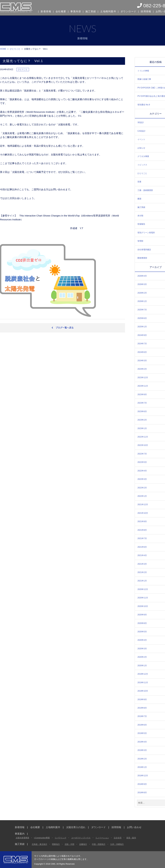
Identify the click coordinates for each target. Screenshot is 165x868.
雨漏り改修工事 (144, 79)
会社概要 (61, 11)
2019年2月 (142, 759)
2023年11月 (143, 386)
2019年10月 (143, 691)
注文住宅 (118, 838)
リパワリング (60, 838)
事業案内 (20, 834)
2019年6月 (142, 725)
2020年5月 (142, 632)
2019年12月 (143, 674)
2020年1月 (142, 666)
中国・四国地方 (99, 844)
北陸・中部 (69, 844)
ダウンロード (127, 11)
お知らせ (141, 148)
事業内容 (76, 11)
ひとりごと (142, 173)
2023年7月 (142, 403)
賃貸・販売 (131, 838)
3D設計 (141, 122)
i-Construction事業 (42, 838)
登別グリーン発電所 (146, 233)
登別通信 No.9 (144, 105)
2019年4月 (142, 742)
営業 (139, 182)
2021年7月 (142, 538)
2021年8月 (142, 530)
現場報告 (141, 224)
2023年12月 (143, 378)
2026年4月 (142, 276)
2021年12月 (143, 505)
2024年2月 (142, 369)
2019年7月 (142, 716)
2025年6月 (142, 318)
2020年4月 (142, 640)
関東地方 (56, 844)
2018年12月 (143, 776)
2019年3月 (142, 750)
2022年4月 (142, 471)
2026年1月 (142, 301)
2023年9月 (142, 395)
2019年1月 (142, 767)
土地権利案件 (108, 11)
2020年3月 (142, 649)
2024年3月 (142, 361)
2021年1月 (142, 581)
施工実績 (90, 11)
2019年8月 (142, 708)
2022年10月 (143, 445)
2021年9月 (142, 521)
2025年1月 (142, 327)
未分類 (140, 216)
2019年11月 (143, 683)
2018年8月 (142, 793)
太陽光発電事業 (22, 838)
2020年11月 (143, 598)
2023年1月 (142, 428)
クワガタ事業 (143, 156)
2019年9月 (142, 700)
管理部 (140, 241)
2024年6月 (142, 352)
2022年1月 (142, 496)
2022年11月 (143, 437)
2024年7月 (142, 344)
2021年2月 (142, 572)
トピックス (142, 165)
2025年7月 (142, 310)
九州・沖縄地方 (117, 844)
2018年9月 (142, 784)
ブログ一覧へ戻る (65, 328)
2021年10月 (143, 513)
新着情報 (46, 11)
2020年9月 (142, 615)
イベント (141, 139)
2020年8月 (142, 623)
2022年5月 (142, 462)
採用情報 (145, 11)
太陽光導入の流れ (76, 827)
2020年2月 (142, 657)
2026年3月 (142, 284)
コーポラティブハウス (81, 838)
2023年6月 (142, 411)
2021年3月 (142, 564)
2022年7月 (142, 454)
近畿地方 (83, 844)
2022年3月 (142, 479)
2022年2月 (142, 488)
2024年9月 (142, 335)
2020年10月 (143, 606)
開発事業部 (142, 258)
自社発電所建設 (144, 250)
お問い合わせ (134, 827)
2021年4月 (142, 555)
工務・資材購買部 (145, 190)
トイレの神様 (143, 71)
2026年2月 (142, 293)
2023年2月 (142, 420)
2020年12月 (143, 589)
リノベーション (102, 838)
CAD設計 (141, 131)
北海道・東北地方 (39, 844)
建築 (139, 199)
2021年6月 (142, 547)
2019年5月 (142, 733)
